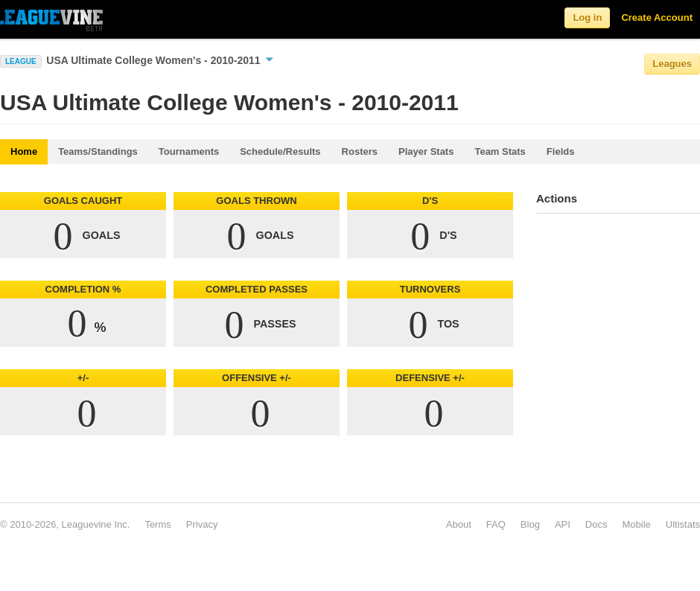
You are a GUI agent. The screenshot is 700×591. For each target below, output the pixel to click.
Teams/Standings (98, 151)
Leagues (672, 64)
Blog (530, 524)
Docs (596, 524)
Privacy (202, 524)
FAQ (496, 524)
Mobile (636, 524)
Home (24, 151)
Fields (561, 151)
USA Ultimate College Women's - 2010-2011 (159, 60)
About (459, 524)
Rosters (360, 151)
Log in (587, 17)
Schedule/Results (280, 151)
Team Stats (500, 151)
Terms (157, 524)
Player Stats (426, 151)
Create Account (657, 17)
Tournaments (189, 151)
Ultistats (683, 524)
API (563, 524)
